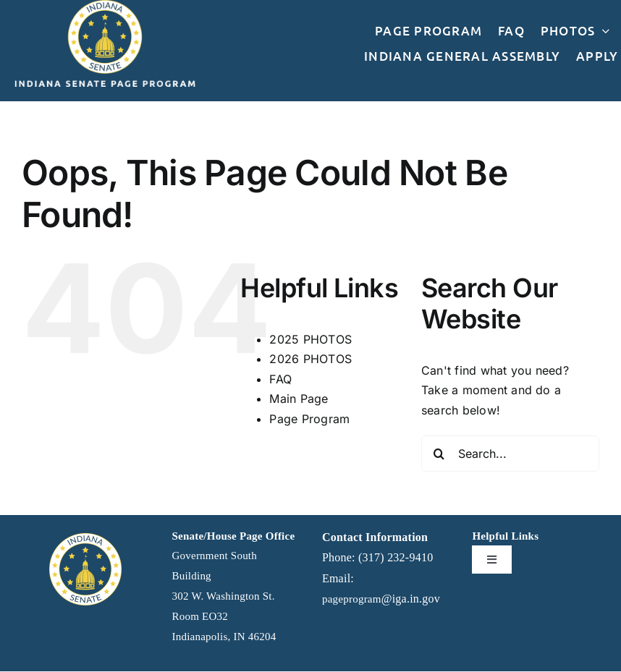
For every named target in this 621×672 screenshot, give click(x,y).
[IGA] (85, 539)
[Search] (439, 454)
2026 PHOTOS (310, 359)
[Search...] (510, 454)
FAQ (280, 379)
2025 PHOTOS (310, 339)
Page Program (309, 419)
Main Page (299, 399)
